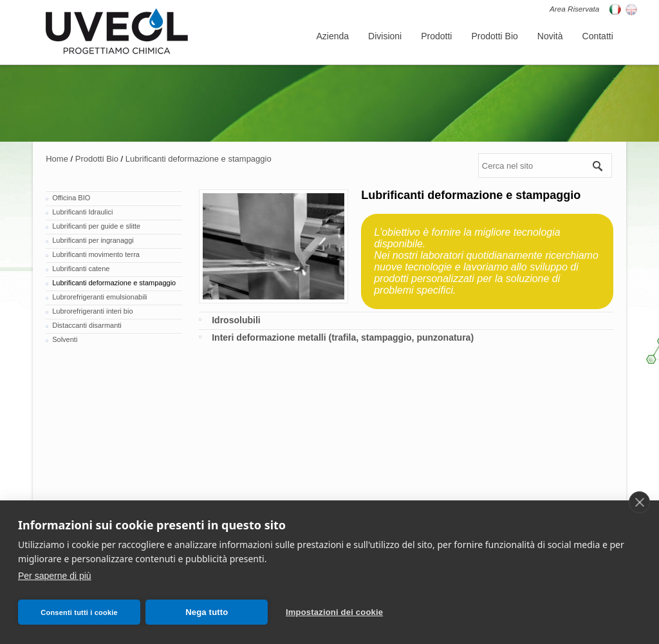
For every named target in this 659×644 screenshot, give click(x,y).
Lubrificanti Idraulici (82, 212)
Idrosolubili (236, 320)
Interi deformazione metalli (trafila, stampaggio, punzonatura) (343, 337)
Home (57, 159)
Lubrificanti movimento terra (96, 254)
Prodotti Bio (97, 159)
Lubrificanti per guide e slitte (96, 226)
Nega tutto (207, 612)
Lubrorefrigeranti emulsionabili (99, 297)
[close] (639, 502)
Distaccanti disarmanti (87, 325)
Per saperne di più (55, 576)
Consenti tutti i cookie (79, 612)
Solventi (65, 339)
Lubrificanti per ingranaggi (93, 240)
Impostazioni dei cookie (334, 612)
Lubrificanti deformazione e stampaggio (199, 159)
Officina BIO (71, 198)
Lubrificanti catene (81, 269)
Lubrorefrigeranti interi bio (92, 311)
